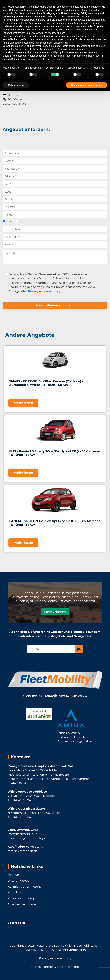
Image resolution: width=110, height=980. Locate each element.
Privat (10, 221)
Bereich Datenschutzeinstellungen (20, 59)
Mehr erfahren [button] (16, 85)
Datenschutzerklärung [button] (21, 10)
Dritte (74, 20)
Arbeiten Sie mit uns (22, 904)
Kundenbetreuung (21, 898)
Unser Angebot (18, 881)
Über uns (14, 875)
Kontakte (14, 892)
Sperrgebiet (16, 923)
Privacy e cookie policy (44, 291)
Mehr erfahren (55, 612)
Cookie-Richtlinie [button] (67, 17)
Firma (23, 221)
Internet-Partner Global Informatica (55, 967)
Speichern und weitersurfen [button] (87, 85)
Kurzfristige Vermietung (25, 887)
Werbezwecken (11, 30)
